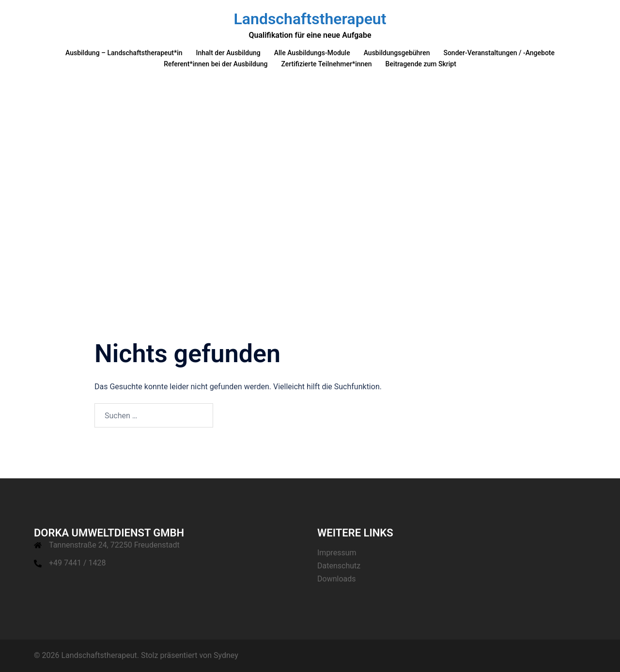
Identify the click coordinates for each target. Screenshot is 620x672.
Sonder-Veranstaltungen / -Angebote (499, 53)
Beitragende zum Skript (421, 64)
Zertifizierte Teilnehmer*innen (326, 64)
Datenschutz (339, 566)
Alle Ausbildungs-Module (312, 53)
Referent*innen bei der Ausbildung (216, 64)
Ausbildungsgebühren (397, 53)
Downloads (336, 579)
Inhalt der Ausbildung (228, 53)
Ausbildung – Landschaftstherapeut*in (124, 53)
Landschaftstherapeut (310, 19)
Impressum (337, 553)
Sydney (226, 655)
